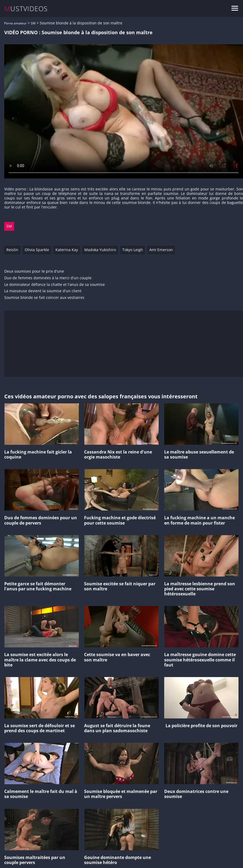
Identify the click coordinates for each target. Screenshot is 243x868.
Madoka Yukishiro (100, 250)
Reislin (12, 250)
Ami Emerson (161, 250)
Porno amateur (15, 23)
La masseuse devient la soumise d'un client (43, 291)
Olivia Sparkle (37, 250)
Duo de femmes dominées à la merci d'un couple (48, 278)
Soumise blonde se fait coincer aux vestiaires (44, 298)
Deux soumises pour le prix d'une (34, 271)
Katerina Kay (67, 250)
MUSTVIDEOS (26, 9)
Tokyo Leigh (133, 250)
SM (33, 23)
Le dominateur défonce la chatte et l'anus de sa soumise (55, 285)
